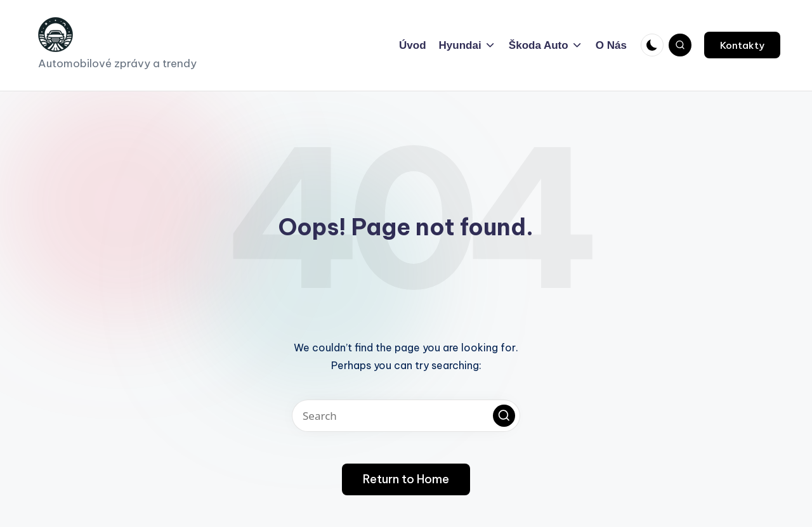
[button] (742, 45)
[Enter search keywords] (406, 416)
